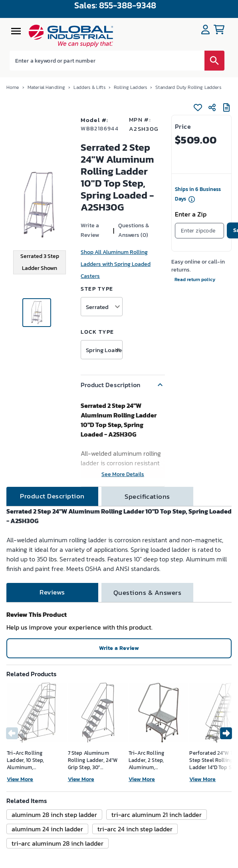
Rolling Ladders (130, 87)
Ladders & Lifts (89, 87)
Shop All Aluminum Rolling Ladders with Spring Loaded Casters (116, 264)
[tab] (52, 496)
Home (13, 87)
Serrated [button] (97, 307)
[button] (123, 385)
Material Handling (47, 87)
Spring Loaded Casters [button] (104, 350)
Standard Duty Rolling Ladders (188, 87)
